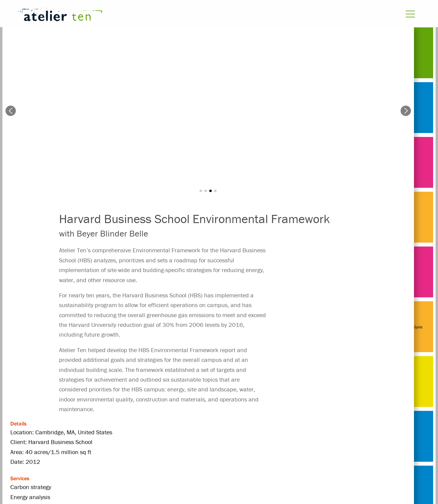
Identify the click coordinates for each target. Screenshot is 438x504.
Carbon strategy (194, 432)
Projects (69, 432)
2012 (97, 432)
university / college (219, 443)
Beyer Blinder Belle (139, 432)
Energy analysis (245, 432)
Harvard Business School (307, 432)
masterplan (73, 443)
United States (167, 443)
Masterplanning (119, 443)
